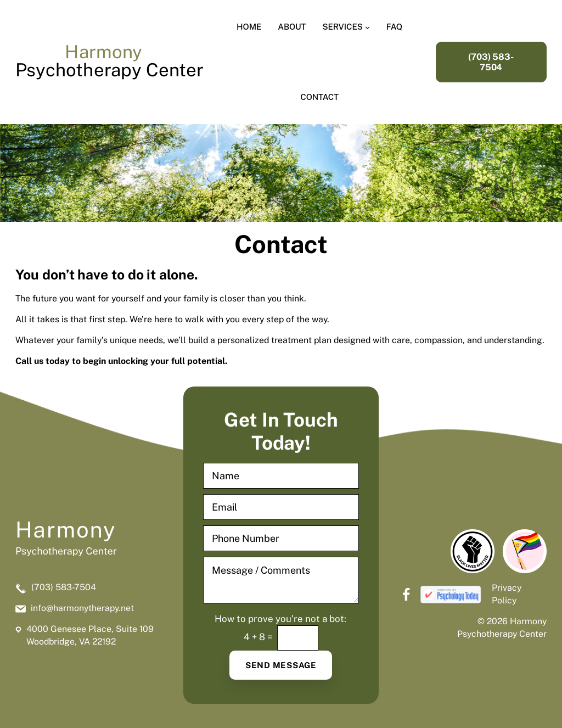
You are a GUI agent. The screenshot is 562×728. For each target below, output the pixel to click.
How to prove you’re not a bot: (280, 619)
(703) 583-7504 (491, 62)
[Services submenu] (367, 27)
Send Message (281, 665)
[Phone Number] (281, 538)
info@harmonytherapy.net (82, 608)
